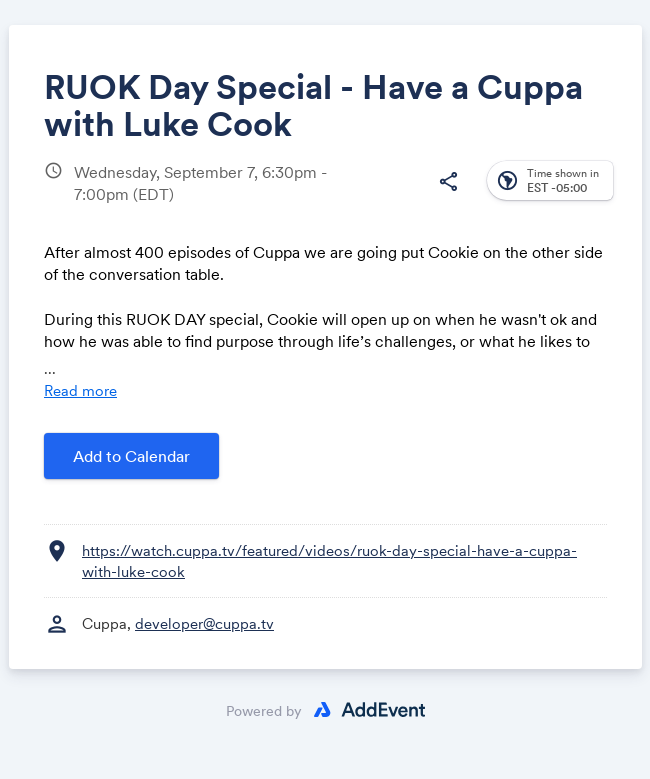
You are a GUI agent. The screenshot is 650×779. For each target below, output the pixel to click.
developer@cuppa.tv (204, 623)
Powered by (264, 711)
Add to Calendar (131, 456)
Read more (80, 390)
